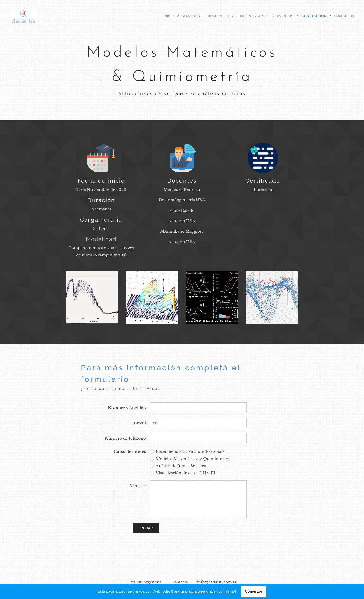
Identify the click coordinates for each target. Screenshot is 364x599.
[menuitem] (184, 16)
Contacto (180, 582)
